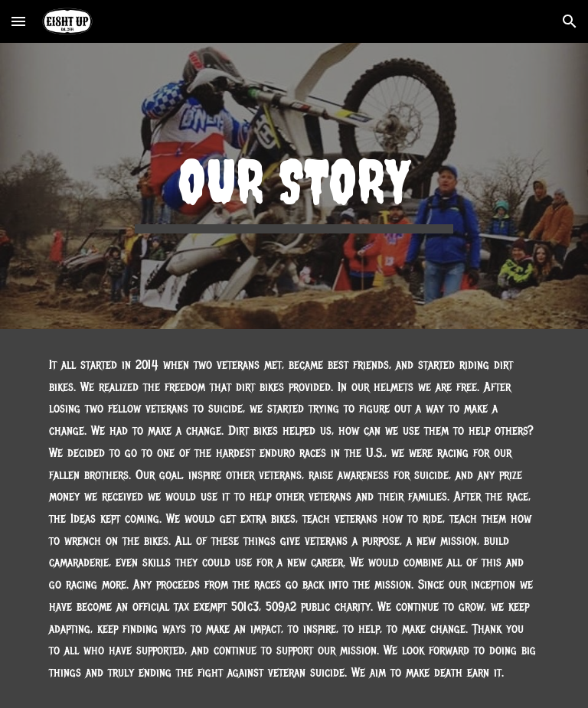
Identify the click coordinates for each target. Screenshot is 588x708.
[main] (294, 186)
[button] (18, 21)
